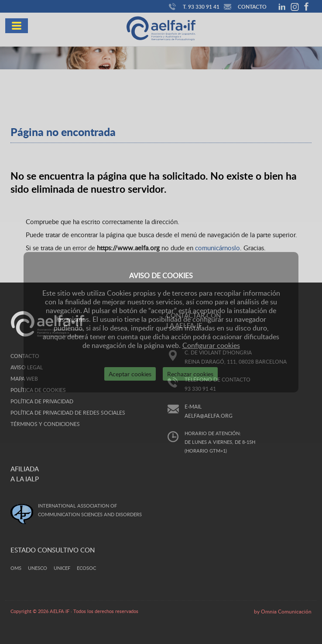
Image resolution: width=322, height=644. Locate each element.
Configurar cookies (211, 345)
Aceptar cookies (130, 374)
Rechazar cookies (190, 374)
